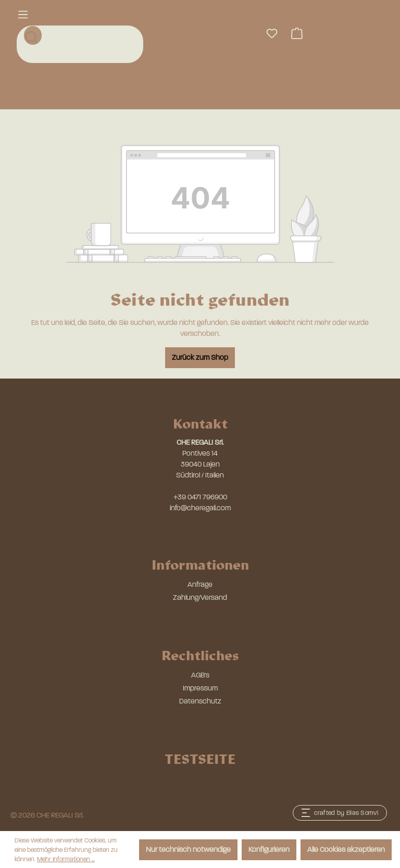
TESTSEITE (200, 758)
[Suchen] (33, 35)
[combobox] (81, 54)
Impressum (200, 688)
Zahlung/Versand (200, 597)
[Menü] (23, 15)
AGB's (200, 675)
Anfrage (200, 584)
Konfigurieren (269, 850)
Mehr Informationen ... (66, 859)
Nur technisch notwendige (188, 850)
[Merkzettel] (272, 34)
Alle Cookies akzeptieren (346, 850)
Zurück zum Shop (200, 357)
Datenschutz (200, 701)
